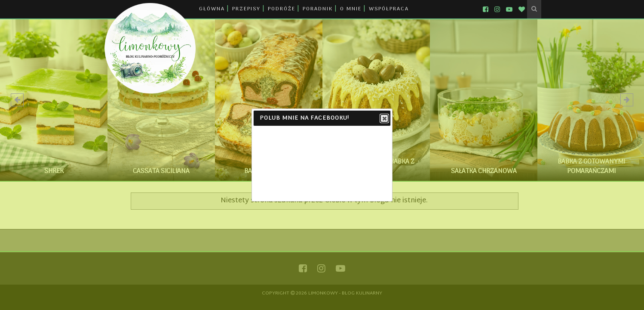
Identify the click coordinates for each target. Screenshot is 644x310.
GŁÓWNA (212, 9)
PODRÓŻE (282, 9)
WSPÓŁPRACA (389, 9)
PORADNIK (318, 9)
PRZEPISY (246, 9)
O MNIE (351, 9)
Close (384, 119)
